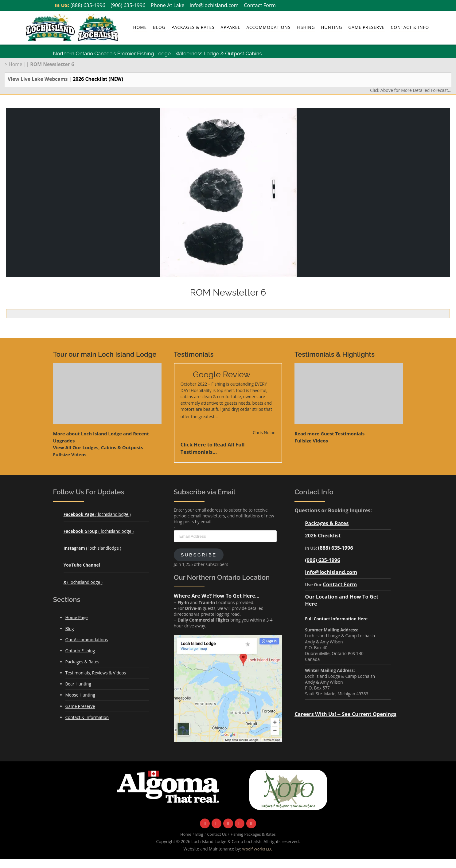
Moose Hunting (80, 695)
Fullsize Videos (70, 454)
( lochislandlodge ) (97, 514)
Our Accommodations (87, 640)
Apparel (231, 27)
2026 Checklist (323, 535)
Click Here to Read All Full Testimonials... (213, 448)
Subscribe (199, 555)
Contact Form (260, 5)
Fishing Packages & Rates (253, 834)
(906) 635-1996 (128, 5)
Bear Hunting (78, 684)
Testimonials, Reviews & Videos (96, 673)
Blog (159, 27)
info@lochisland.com (214, 5)
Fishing (306, 27)
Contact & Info (410, 27)
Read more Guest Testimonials (329, 434)
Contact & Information (87, 717)
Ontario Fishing (80, 651)
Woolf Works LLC (257, 849)
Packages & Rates (193, 27)
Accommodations (268, 27)
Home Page (77, 617)
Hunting (332, 27)
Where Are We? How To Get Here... (217, 596)
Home (140, 27)
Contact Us (217, 834)
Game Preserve (366, 27)
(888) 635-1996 (88, 5)
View (98, 447)
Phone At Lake (168, 5)
